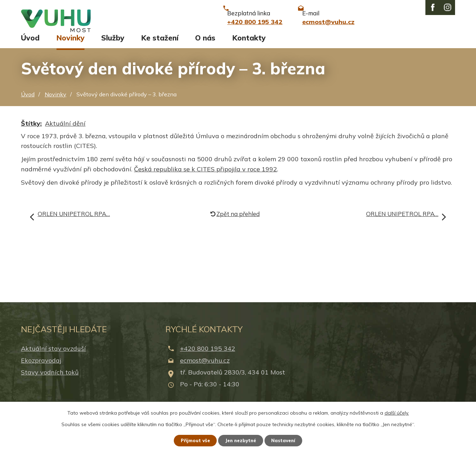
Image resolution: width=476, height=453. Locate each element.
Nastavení (287, 440)
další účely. (397, 412)
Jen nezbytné (241, 440)
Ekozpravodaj (41, 367)
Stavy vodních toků (50, 379)
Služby (113, 44)
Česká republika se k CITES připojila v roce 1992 (206, 175)
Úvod (30, 44)
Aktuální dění (65, 130)
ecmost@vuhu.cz (205, 367)
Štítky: (31, 130)
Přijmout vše (192, 440)
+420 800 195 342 (208, 355)
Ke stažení (160, 44)
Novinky (70, 44)
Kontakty (249, 44)
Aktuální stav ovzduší (53, 355)
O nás (205, 44)
